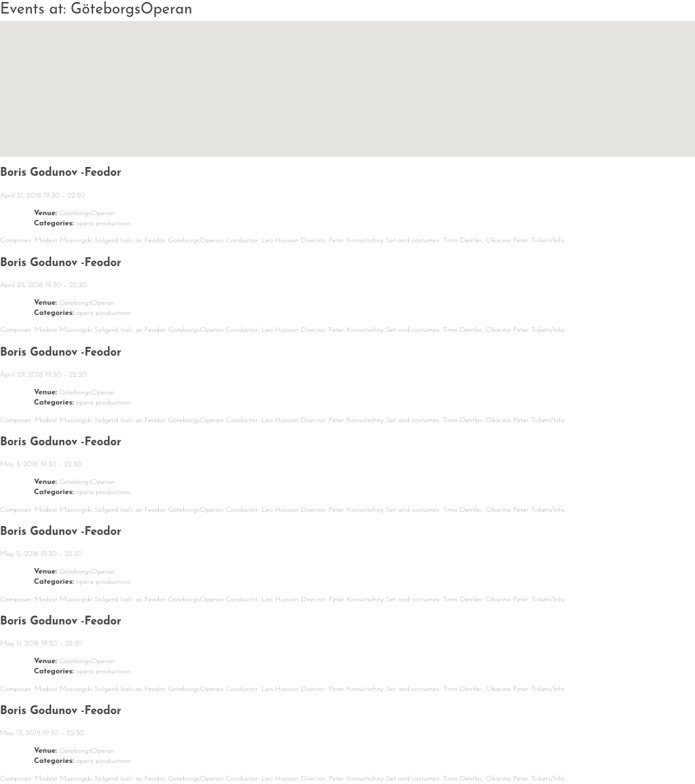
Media (396, 742)
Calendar (137, 742)
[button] (347, 76)
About (220, 742)
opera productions (103, 224)
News (58, 742)
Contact (473, 742)
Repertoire (307, 742)
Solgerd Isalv (571, 738)
